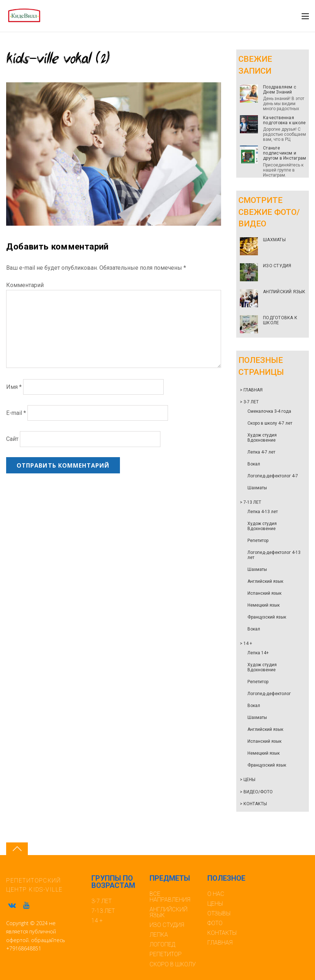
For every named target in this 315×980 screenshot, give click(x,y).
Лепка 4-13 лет (263, 512)
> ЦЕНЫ (248, 780)
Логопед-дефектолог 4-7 (273, 476)
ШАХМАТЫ (274, 240)
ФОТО (215, 923)
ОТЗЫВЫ (219, 913)
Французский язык (267, 617)
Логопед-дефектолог (269, 694)
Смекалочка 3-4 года (269, 411)
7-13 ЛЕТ (103, 911)
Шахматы (257, 488)
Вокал (254, 464)
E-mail (16, 413)
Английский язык (265, 581)
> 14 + (246, 643)
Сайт (12, 439)
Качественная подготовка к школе (284, 120)
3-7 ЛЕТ (102, 901)
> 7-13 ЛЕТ (251, 502)
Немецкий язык (264, 605)
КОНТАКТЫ (222, 933)
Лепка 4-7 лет (261, 452)
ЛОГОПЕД (162, 944)
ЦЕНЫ (215, 904)
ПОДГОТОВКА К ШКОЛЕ (280, 320)
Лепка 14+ (258, 653)
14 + (97, 921)
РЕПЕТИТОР (166, 954)
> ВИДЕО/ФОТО (256, 792)
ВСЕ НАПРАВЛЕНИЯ (170, 897)
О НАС (216, 894)
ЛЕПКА (159, 935)
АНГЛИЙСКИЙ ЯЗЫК (284, 292)
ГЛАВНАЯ (220, 943)
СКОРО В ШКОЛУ (173, 964)
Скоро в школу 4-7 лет (270, 423)
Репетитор (258, 541)
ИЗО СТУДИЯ (277, 266)
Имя (14, 387)
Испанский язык (264, 593)
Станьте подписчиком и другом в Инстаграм (284, 153)
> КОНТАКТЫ (253, 804)
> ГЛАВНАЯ (251, 390)
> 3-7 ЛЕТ (249, 402)
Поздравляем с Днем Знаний (280, 90)
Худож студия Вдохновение (262, 438)
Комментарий (25, 285)
